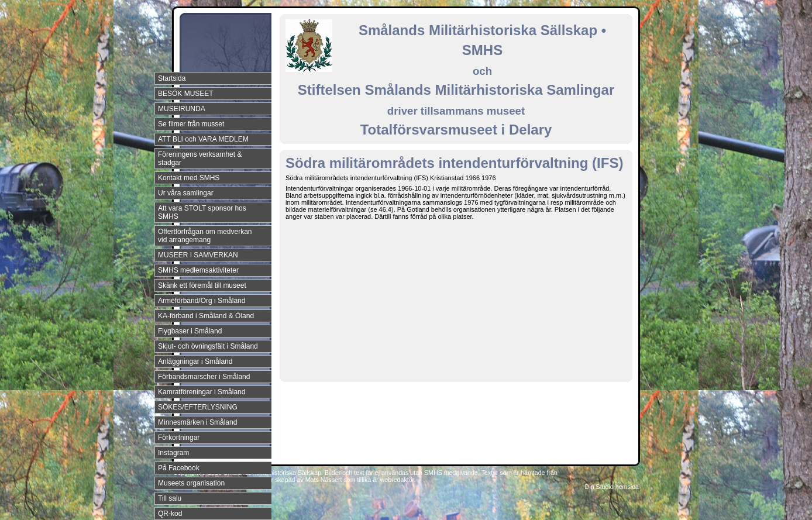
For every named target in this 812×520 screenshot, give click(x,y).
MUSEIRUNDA (182, 109)
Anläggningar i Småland (195, 361)
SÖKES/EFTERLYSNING (198, 407)
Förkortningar (179, 438)
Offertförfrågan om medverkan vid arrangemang (205, 236)
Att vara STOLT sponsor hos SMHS (202, 212)
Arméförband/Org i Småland (202, 301)
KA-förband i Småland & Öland (206, 316)
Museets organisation (191, 483)
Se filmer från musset (191, 124)
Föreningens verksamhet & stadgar (200, 159)
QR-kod (170, 514)
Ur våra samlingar (186, 193)
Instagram (173, 453)
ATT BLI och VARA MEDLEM (203, 139)
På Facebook (179, 468)
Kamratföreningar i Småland (202, 392)
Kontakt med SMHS (189, 178)
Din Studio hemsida (612, 487)
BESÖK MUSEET (186, 94)
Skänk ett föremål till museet (202, 285)
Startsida (172, 78)
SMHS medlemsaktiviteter (198, 270)
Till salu (170, 498)
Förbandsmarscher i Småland (204, 377)
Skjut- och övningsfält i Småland (208, 346)
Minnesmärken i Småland (197, 422)
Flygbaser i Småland (190, 331)
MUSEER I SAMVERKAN (198, 255)
